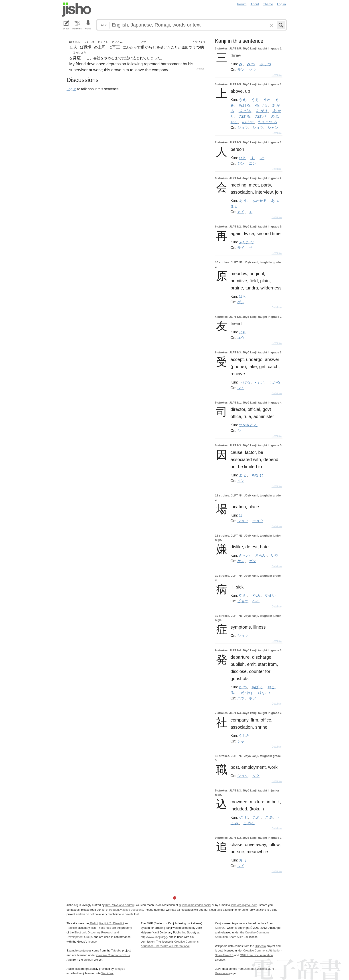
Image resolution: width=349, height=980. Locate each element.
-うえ (255, 100)
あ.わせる (259, 201)
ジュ (241, 388)
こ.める (249, 823)
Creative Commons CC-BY (113, 955)
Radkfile (72, 928)
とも (242, 332)
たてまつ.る (268, 122)
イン (241, 481)
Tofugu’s (120, 969)
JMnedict (118, 923)
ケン (241, 561)
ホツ (252, 698)
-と (262, 158)
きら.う (245, 555)
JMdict (94, 923)
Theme (268, 4)
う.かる (274, 382)
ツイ (241, 866)
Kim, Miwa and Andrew (120, 905)
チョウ (258, 521)
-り (253, 158)
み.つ (251, 64)
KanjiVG (220, 928)
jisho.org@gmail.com (244, 905)
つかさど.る (248, 425)
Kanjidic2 (105, 923)
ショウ (258, 127)
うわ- (267, 100)
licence (92, 942)
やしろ (244, 736)
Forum (242, 4)
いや (275, 555)
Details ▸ (277, 75)
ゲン (241, 302)
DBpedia (260, 946)
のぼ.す (248, 122)
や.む (243, 595)
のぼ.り (260, 116)
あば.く (257, 687)
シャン (273, 127)
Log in (281, 4)
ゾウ (252, 70)
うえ (242, 100)
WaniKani (108, 973)
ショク (243, 776)
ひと (242, 158)
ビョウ (243, 601)
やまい (270, 595)
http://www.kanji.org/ (153, 937)
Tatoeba (116, 950)
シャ (241, 741)
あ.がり (262, 111)
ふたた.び (246, 242)
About (255, 4)
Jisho (77, 10)
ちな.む (257, 475)
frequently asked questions (126, 910)
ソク (256, 776)
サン (241, 70)
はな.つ (264, 693)
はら (242, 296)
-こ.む (243, 817)
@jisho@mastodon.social (195, 905)
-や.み (256, 595)
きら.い (261, 555)
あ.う (243, 201)
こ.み (269, 817)
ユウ (241, 338)
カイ (241, 212)
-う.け (260, 382)
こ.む (257, 817)
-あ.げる (261, 105)
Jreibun (201, 69)
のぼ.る (244, 116)
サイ (241, 248)
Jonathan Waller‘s (256, 969)
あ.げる (244, 105)
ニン (252, 163)
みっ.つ (265, 64)
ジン (241, 163)
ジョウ (243, 127)
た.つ (243, 687)
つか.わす (246, 693)
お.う (243, 860)
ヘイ (256, 601)
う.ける (245, 382)
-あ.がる (245, 111)
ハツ (241, 698)
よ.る (243, 475)
